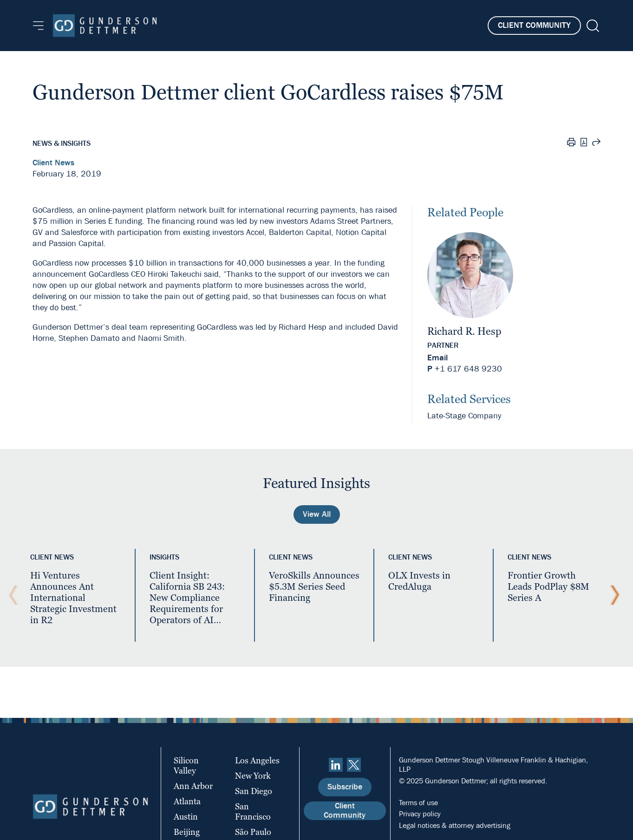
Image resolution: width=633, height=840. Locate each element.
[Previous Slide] (11, 595)
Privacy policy (420, 814)
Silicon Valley (186, 765)
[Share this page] (596, 143)
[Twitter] (354, 765)
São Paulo (253, 832)
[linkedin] (336, 765)
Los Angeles (257, 760)
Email (437, 358)
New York (253, 776)
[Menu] (38, 26)
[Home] (105, 26)
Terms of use (418, 803)
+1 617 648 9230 (468, 369)
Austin (186, 817)
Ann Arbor (193, 786)
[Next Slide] (613, 595)
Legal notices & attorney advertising (455, 825)
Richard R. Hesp (464, 331)
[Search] (592, 26)
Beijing (187, 832)
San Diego (254, 791)
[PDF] (584, 143)
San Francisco (253, 811)
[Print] (571, 143)
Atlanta (187, 801)
